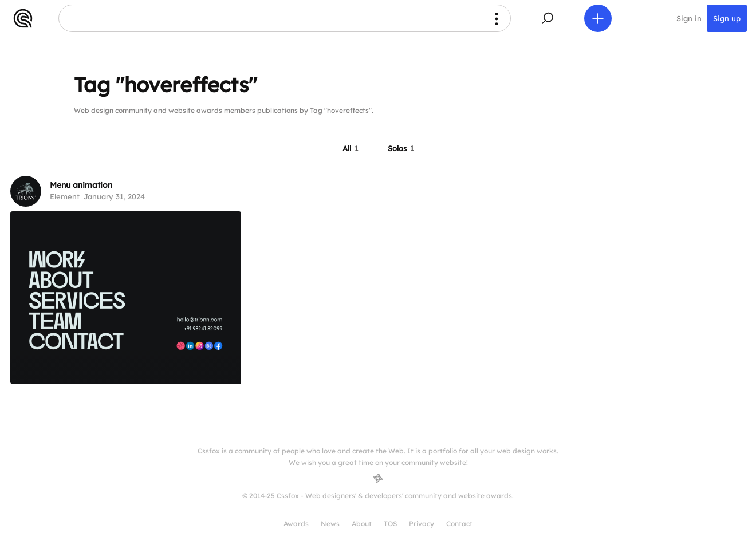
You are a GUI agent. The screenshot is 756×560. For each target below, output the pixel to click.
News (330, 524)
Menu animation (81, 185)
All (351, 148)
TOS (390, 524)
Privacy (422, 524)
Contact (459, 524)
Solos (401, 148)
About (362, 524)
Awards (296, 524)
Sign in (689, 18)
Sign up (727, 18)
